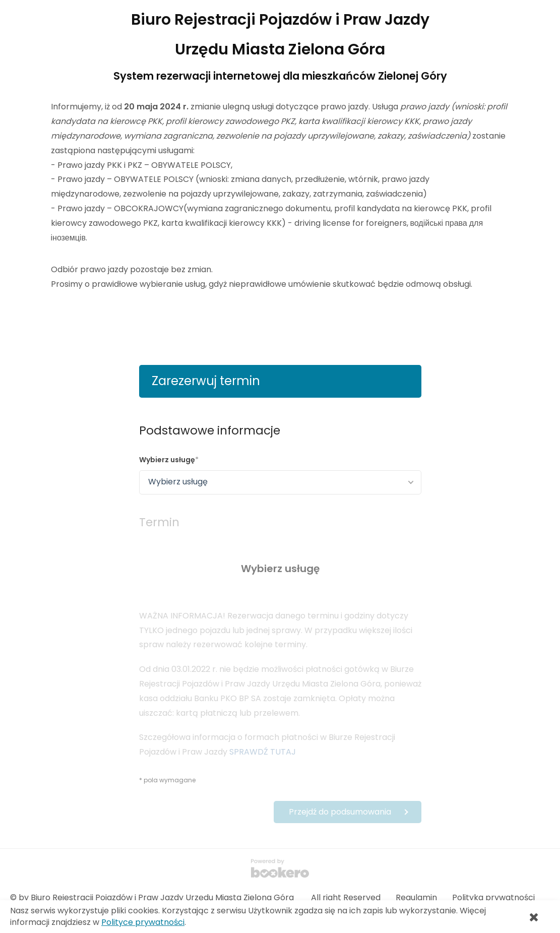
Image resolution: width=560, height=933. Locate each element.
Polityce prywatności (143, 922)
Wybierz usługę (167, 460)
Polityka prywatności (493, 897)
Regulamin (416, 897)
